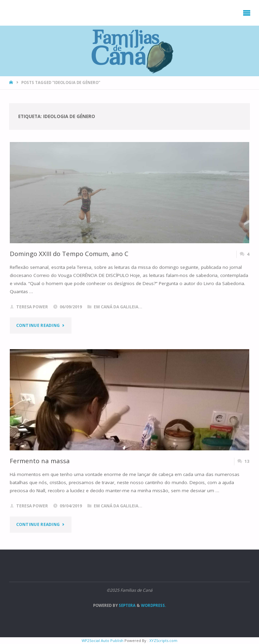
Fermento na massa (40, 461)
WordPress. (153, 605)
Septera (127, 605)
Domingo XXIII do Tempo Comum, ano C (69, 254)
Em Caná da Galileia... (118, 307)
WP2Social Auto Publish (103, 640)
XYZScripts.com (163, 640)
